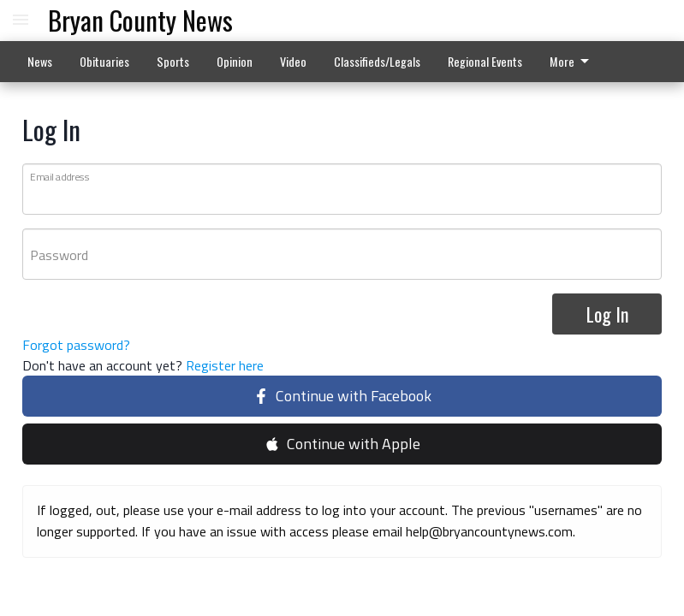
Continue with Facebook (342, 397)
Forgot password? (76, 346)
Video (293, 61)
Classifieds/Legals (377, 61)
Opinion (235, 61)
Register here (225, 366)
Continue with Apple (342, 444)
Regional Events (485, 61)
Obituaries (104, 61)
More (572, 61)
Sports (173, 61)
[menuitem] (574, 62)
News (40, 61)
